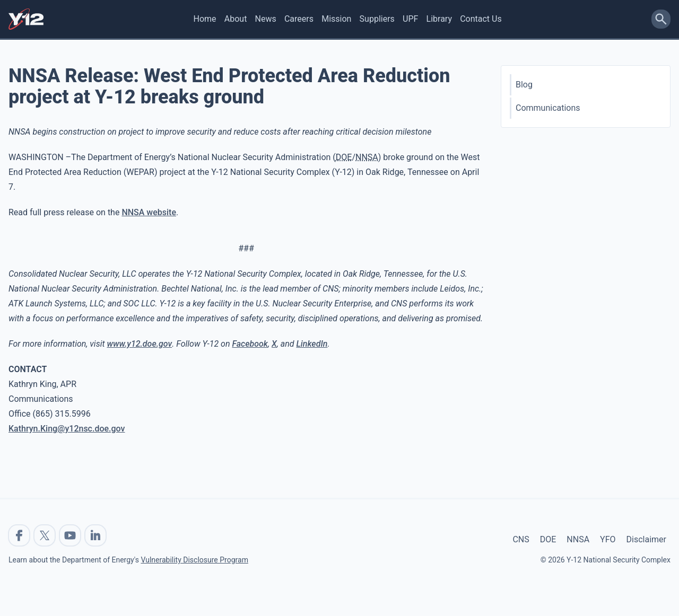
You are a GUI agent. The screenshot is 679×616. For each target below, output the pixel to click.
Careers (299, 19)
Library (439, 19)
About (236, 19)
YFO (608, 539)
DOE (548, 539)
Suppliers (377, 19)
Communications (548, 108)
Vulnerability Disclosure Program (194, 560)
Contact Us (481, 19)
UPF (410, 19)
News (266, 19)
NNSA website (149, 212)
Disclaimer (646, 539)
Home (205, 19)
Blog (524, 85)
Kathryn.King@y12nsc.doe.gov (67, 429)
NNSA (578, 539)
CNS (521, 539)
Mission (336, 19)
